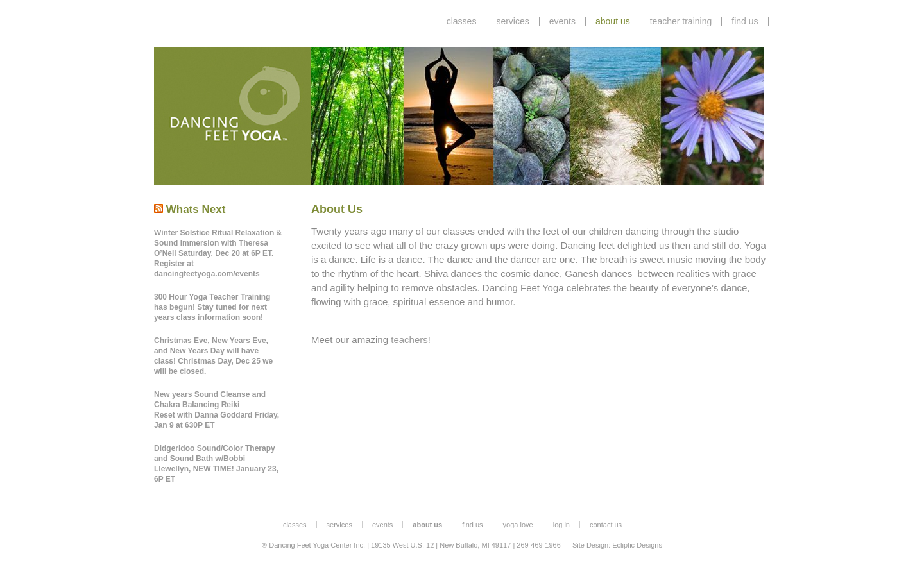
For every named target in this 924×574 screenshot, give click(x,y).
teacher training (681, 21)
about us (613, 21)
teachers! (411, 340)
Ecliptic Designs (637, 545)
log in (561, 525)
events (562, 21)
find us (745, 21)
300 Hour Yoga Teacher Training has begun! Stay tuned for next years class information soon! (212, 307)
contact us (606, 525)
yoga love (518, 525)
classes (462, 21)
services (512, 21)
